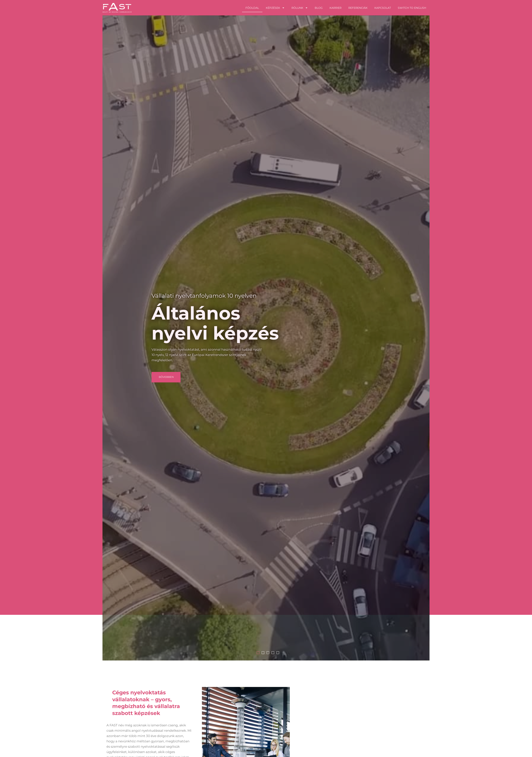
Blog (319, 8)
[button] (213, 377)
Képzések (275, 8)
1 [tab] (305, 653)
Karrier (335, 8)
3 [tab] (315, 653)
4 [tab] (320, 653)
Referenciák (358, 8)
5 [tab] (325, 653)
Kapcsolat (383, 8)
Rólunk (300, 8)
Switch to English (412, 8)
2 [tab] (310, 653)
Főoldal (252, 8)
